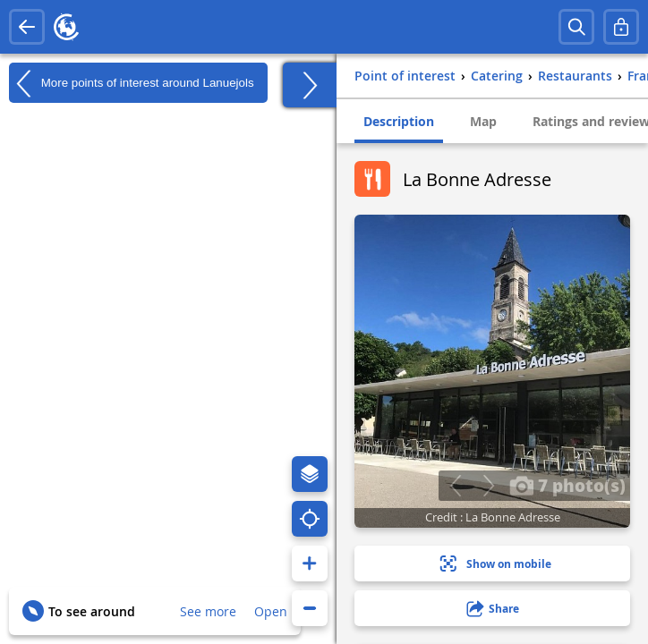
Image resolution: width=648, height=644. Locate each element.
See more (208, 611)
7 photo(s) (567, 485)
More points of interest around (132, 83)
